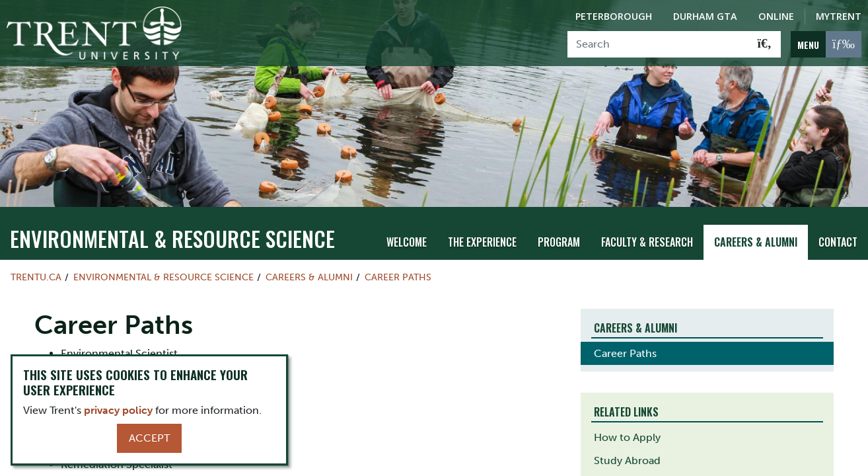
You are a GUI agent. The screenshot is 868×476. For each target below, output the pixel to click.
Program (559, 231)
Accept (149, 438)
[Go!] (765, 44)
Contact (838, 231)
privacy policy (118, 410)
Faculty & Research (647, 231)
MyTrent (839, 16)
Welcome (407, 231)
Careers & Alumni (756, 231)
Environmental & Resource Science (172, 226)
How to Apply (627, 425)
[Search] (658, 44)
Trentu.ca (36, 265)
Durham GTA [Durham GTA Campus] (705, 16)
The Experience (482, 231)
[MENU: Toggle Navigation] (826, 44)
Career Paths (398, 265)
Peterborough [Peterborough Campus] (614, 16)
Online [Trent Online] (776, 16)
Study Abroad (627, 449)
